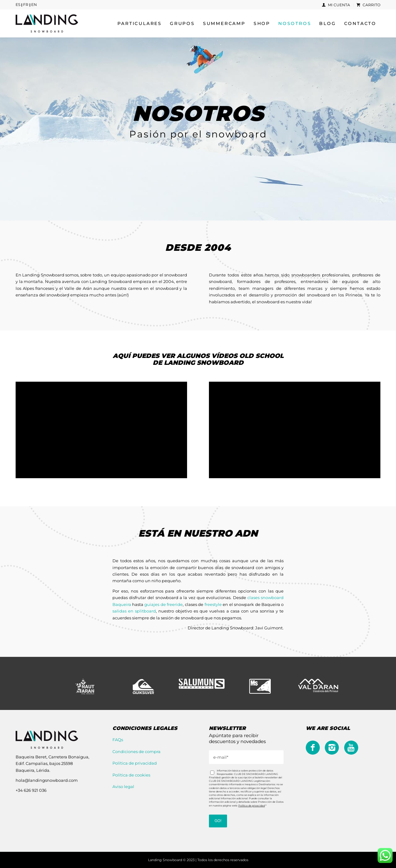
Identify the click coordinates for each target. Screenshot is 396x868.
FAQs (118, 740)
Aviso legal (123, 786)
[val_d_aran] (318, 685)
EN (34, 5)
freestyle (213, 604)
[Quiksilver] (143, 687)
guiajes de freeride (163, 604)
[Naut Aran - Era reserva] (85, 687)
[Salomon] (202, 684)
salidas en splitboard (134, 611)
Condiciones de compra (136, 751)
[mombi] (260, 686)
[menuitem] (336, 5)
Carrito (369, 5)
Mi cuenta (336, 5)
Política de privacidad (135, 763)
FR (26, 5)
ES (18, 5)
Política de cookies (131, 775)
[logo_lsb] (47, 23)
